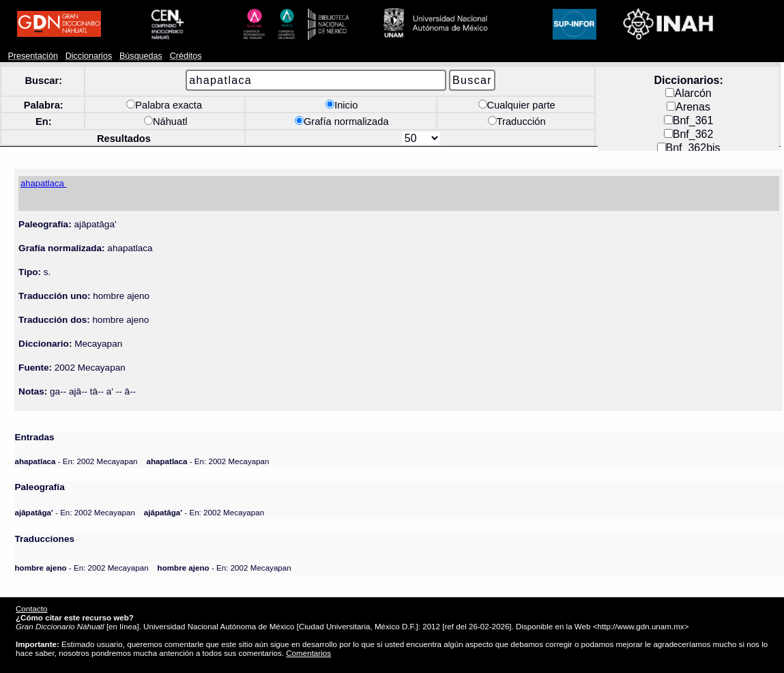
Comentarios (308, 653)
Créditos (186, 56)
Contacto (31, 608)
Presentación (32, 56)
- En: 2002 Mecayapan (76, 461)
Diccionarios (89, 56)
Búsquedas (141, 56)
